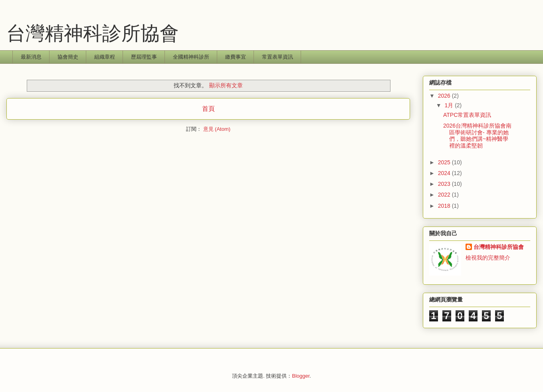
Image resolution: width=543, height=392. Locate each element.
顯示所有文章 (226, 85)
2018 (445, 206)
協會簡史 (68, 57)
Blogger (301, 376)
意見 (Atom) (217, 129)
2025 (445, 162)
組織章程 (105, 57)
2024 (445, 173)
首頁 (208, 109)
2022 (445, 195)
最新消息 (31, 57)
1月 (450, 105)
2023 (445, 184)
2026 (445, 96)
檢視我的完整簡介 (488, 258)
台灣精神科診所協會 (93, 33)
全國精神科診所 (191, 57)
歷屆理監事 (144, 57)
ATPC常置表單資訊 (467, 115)
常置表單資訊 (277, 57)
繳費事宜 (236, 57)
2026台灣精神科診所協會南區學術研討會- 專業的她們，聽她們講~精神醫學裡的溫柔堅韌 (477, 136)
